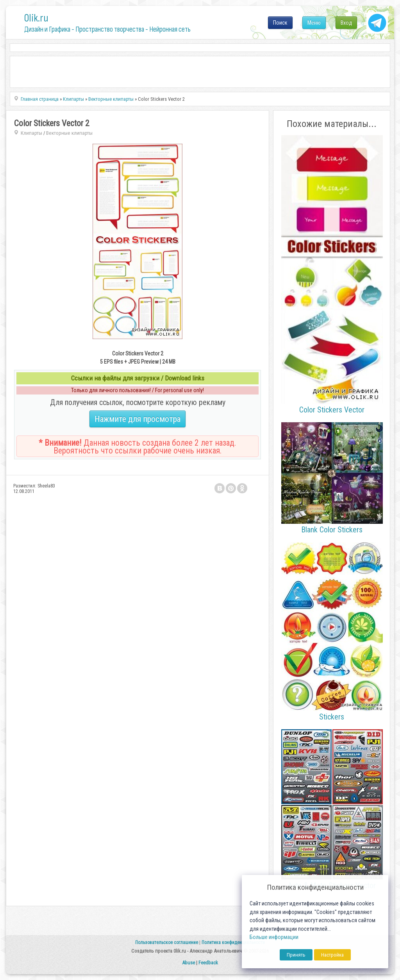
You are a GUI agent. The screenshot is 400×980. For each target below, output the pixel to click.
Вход (346, 23)
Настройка (332, 955)
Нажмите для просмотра (137, 419)
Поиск (280, 23)
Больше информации (274, 937)
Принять (296, 955)
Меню (314, 23)
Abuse (188, 963)
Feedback (208, 963)
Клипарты (31, 133)
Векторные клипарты (69, 133)
